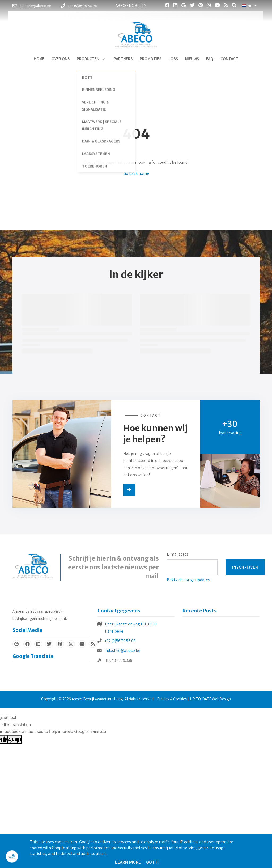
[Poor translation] (15, 740)
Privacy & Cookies (172, 699)
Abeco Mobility (131, 5)
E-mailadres (178, 554)
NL (247, 6)
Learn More (128, 862)
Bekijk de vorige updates (188, 580)
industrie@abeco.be (122, 651)
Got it (153, 862)
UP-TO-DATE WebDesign (211, 699)
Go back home (136, 173)
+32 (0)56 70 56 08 (120, 641)
